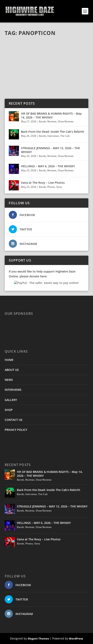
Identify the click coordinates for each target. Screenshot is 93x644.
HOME (9, 360)
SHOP (9, 410)
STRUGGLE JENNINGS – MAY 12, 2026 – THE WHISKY (50, 150)
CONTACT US (14, 420)
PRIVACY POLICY (16, 430)
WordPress (76, 639)
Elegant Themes (38, 639)
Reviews (52, 121)
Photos (51, 187)
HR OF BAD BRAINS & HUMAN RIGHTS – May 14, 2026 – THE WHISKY (51, 115)
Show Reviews (66, 121)
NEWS (9, 380)
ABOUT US (12, 370)
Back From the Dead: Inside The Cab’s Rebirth (53, 132)
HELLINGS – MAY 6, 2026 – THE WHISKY (48, 166)
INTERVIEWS (13, 390)
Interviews (53, 136)
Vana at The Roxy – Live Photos (43, 183)
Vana (59, 187)
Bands (43, 121)
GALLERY (11, 400)
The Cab (65, 136)
